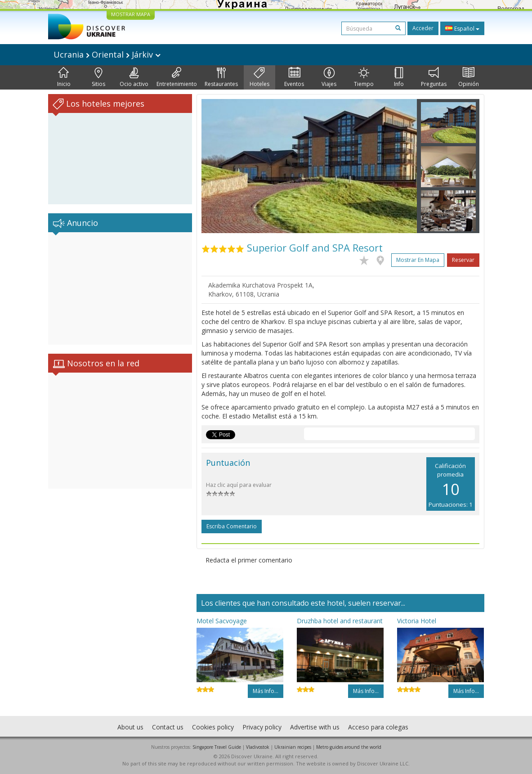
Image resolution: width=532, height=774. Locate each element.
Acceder (423, 28)
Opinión (469, 77)
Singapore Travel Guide (217, 747)
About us (130, 727)
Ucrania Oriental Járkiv (107, 54)
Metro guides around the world (349, 747)
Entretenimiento (177, 77)
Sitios (98, 77)
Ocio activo (134, 77)
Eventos (294, 77)
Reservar (463, 260)
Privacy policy (262, 727)
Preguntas (434, 77)
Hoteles (259, 77)
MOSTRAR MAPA (131, 14)
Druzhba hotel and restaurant (340, 621)
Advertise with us (315, 727)
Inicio (64, 77)
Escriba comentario (232, 526)
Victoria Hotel (417, 621)
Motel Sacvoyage (222, 621)
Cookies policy (213, 727)
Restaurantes (221, 77)
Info (399, 77)
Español (462, 28)
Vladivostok (258, 747)
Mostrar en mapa (418, 260)
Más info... (266, 691)
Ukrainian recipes (293, 747)
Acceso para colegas (378, 727)
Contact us (168, 727)
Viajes (329, 77)
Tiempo (364, 77)
